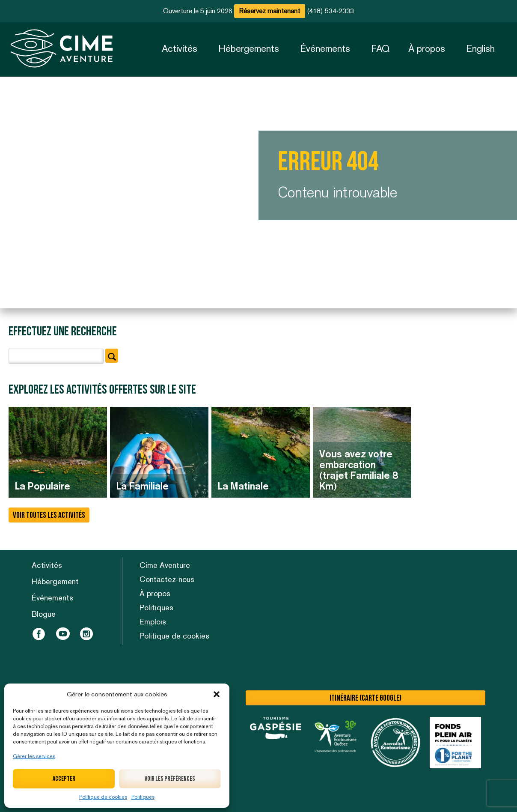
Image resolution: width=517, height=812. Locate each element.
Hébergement (55, 581)
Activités (180, 48)
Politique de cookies (103, 797)
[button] (217, 694)
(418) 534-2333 (330, 11)
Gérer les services (34, 756)
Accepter (64, 779)
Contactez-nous (167, 579)
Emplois (153, 622)
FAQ (380, 48)
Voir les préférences (170, 779)
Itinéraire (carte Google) (365, 698)
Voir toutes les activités (49, 515)
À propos (427, 48)
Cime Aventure (165, 565)
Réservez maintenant (270, 11)
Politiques (143, 797)
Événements (325, 48)
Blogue (44, 614)
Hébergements (249, 48)
